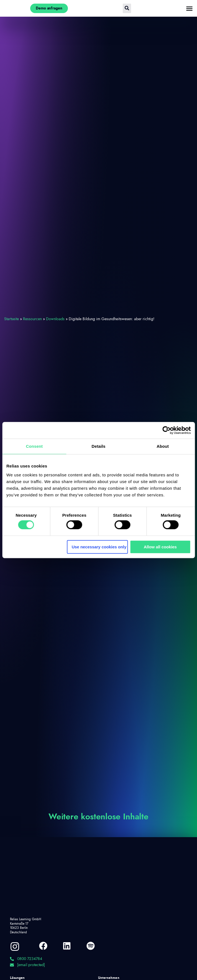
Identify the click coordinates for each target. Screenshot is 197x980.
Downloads (55, 319)
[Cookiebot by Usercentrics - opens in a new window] (166, 430)
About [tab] (163, 446)
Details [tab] (99, 446)
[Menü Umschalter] (189, 8)
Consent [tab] (34, 446)
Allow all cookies (160, 547)
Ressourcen (32, 319)
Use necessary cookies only (99, 547)
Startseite (11, 319)
